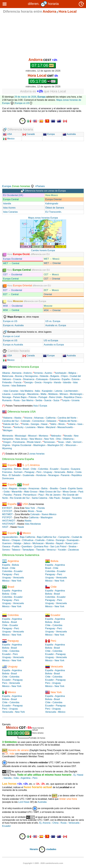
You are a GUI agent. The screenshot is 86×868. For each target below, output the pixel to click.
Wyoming (7, 448)
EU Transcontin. (53, 212)
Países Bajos (20, 397)
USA (9, 134)
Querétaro (27, 547)
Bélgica (72, 373)
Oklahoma (68, 439)
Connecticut (38, 421)
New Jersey (22, 439)
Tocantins (77, 498)
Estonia (76, 379)
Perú (39, 472)
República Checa (73, 397)
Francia (17, 382)
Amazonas (34, 488)
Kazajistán (47, 391)
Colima (50, 540)
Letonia (58, 391)
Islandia (7, 204)
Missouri (33, 436)
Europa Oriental (53, 199)
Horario (38, 849)
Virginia (6, 445)
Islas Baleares (19, 386)
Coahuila (40, 540)
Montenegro (76, 394)
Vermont (77, 442)
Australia (69, 134)
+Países (40, 186)
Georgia (29, 382)
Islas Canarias (10, 212)
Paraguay (30, 472)
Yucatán (62, 550)
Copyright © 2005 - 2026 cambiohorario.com (43, 863)
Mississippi (20, 436)
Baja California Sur (47, 537)
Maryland (51, 427)
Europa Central (11, 199)
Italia (37, 391)
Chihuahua (28, 540)
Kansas (7, 427)
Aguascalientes (10, 537)
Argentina (7, 469)
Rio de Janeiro (53, 495)
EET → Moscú (51, 290)
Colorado (26, 421)
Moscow (48, 306)
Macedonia (33, 394)
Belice (70, 472)
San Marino (27, 400)
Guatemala (28, 475)
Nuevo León (72, 543)
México (6, 581)
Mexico (9, 139)
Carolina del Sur (10, 421)
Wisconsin (71, 445)
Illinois (61, 424)
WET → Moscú (52, 259)
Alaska (18, 418)
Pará (81, 492)
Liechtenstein (71, 391)
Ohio (59, 439)
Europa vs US (24, 103)
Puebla (16, 547)
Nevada (68, 436)
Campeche (64, 537)
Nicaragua (53, 475)
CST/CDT (7, 511)
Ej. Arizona (45, 823)
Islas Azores (9, 208)
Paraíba (8, 495)
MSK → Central (11, 310)
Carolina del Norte (67, 418)
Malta (43, 394)
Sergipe (66, 498)
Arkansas (39, 418)
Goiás (7, 492)
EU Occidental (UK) (13, 195)
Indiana (72, 424)
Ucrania (76, 400)
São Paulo (54, 498)
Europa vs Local (11, 336)
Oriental (48, 294)
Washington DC (55, 445)
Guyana (65, 469)
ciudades (51, 849)
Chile (33, 469)
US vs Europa (51, 340)
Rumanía (7, 400)
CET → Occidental (13, 275)
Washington (39, 445)
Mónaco (64, 394)
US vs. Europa (53, 321)
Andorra (28, 373)
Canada (29, 356)
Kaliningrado (52, 204)
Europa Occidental (13, 259)
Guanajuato (73, 540)
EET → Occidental (13, 290)
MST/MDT (7, 514)
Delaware (51, 421)
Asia (35, 406)
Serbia (39, 400)
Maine (41, 427)
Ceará (63, 488)
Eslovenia (55, 379)
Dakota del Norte (68, 421)
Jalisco (27, 543)
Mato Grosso (31, 492)
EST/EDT (7, 508)
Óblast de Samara (55, 208)
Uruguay (48, 472)
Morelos (50, 543)
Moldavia (53, 394)
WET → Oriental (52, 263)
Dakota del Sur (11, 424)
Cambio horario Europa (43, 250)
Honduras (41, 475)
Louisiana (31, 427)
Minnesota (8, 436)
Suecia (48, 400)
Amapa (23, 488)
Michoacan (38, 543)
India (16, 778)
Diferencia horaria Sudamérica (21, 555)
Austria (48, 373)
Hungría (48, 382)
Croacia (17, 379)
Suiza (56, 400)
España (66, 379)
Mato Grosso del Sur (50, 492)
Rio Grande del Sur (20, 498)
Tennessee (49, 442)
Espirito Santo (75, 488)
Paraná (17, 495)
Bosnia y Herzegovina (26, 376)
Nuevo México (49, 514)
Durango (60, 540)
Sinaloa (72, 547)
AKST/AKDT (9, 521)
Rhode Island (34, 442)
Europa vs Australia (13, 345)
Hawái (21, 527)
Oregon (7, 442)
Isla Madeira (27, 391)
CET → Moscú (51, 275)
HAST (5, 527)
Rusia (17, 400)
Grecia (38, 382)
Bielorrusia (8, 376)
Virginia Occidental (21, 445)
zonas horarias (37, 454)
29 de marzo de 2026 (25, 97)
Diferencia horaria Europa (21, 367)
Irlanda (57, 382)
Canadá (29, 134)
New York (49, 439)
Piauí (41, 495)
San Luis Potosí (58, 547)
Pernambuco (30, 495)
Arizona (28, 418)
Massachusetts (65, 427)
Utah (68, 442)
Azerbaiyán (61, 373)
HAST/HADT (9, 524)
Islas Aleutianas (33, 524)
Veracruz (51, 550)
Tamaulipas (28, 550)
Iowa (80, 424)
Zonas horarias (21, 186)
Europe (49, 356)
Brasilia (54, 488)
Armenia (38, 373)
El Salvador (15, 475)
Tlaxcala (40, 550)
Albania (6, 373)
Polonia (32, 397)
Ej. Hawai (78, 775)
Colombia (43, 469)
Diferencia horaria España (18, 459)
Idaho (53, 424)
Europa (42, 97)
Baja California (27, 537)
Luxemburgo (19, 394)
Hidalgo (17, 543)
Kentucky (19, 427)
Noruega (7, 397)
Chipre (64, 376)
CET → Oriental (52, 279)
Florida (25, 424)
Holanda (44, 376)
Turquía (66, 400)
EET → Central (11, 294)
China (56, 823)
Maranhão (17, 492)
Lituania (6, 394)
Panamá (65, 475)
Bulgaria (55, 376)
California (51, 418)
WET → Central (11, 263)
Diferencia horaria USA (19, 412)
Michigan (8, 430)
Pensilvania (19, 442)
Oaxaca (6, 547)
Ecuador (54, 469)
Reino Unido (56, 397)
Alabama (8, 418)
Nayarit (60, 543)
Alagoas (13, 488)
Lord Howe (24, 802)
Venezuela (60, 472)
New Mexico (36, 439)
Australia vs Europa (54, 345)
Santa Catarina (40, 498)
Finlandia (7, 382)
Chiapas (16, 540)
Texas (61, 442)
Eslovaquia (42, 379)
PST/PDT (7, 517)
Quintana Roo (41, 547)
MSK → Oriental (52, 310)
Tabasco (16, 550)
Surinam (18, 472)
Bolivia (18, 469)
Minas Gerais (70, 492)
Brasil (26, 469)
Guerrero (7, 543)
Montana (43, 436)
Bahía (44, 488)
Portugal (43, 397)
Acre (5, 488)
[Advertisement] (43, 35)
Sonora (6, 550)
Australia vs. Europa (56, 325)
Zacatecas (74, 550)
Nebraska (56, 436)
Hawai (44, 424)
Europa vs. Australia (13, 325)
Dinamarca (29, 379)
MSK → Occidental (13, 306)
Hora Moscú (51, 195)
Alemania (17, 373)
